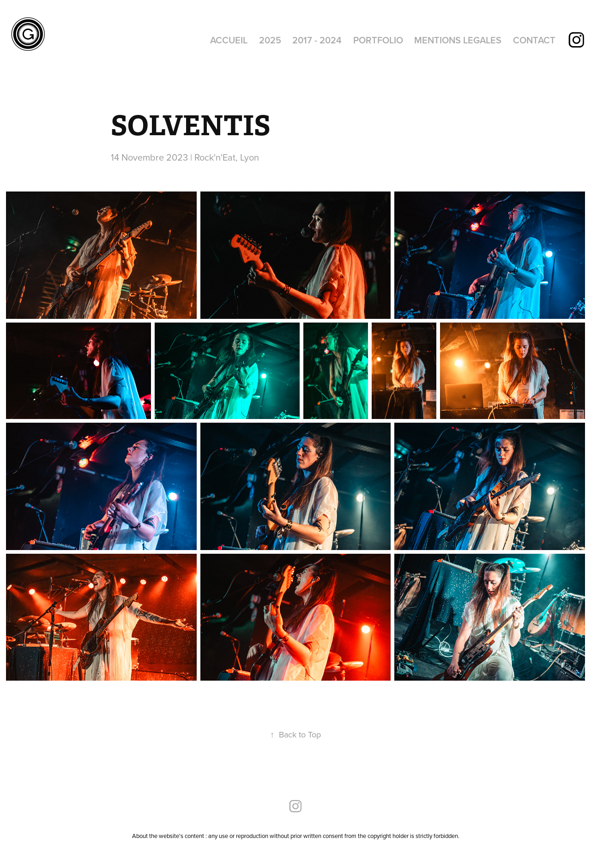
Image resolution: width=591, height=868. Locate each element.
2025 (270, 40)
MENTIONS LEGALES (458, 40)
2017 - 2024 (317, 40)
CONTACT (534, 40)
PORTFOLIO (378, 40)
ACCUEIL (229, 40)
